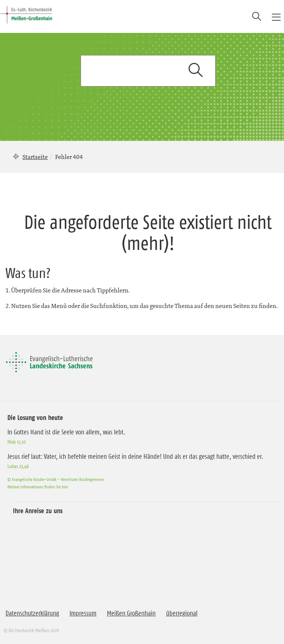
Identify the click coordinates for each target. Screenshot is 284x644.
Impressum (83, 613)
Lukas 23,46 (18, 466)
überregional (182, 613)
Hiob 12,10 (17, 442)
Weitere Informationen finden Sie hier (38, 487)
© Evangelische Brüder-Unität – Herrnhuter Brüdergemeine (56, 479)
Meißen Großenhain (131, 613)
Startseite (35, 157)
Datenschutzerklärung (32, 613)
